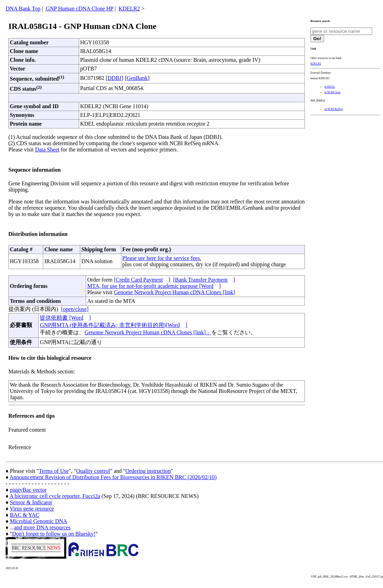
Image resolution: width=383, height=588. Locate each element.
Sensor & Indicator (31, 502)
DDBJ (114, 78)
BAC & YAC (25, 515)
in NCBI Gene (332, 92)
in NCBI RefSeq (334, 109)
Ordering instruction (148, 471)
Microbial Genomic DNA (38, 521)
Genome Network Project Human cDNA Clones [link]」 (148, 332)
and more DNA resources (42, 527)
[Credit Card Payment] (142, 280)
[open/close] (75, 309)
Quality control (93, 471)
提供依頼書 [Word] (65, 318)
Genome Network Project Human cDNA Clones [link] (174, 292)
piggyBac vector (28, 490)
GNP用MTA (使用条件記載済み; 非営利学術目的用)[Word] (113, 325)
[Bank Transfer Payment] (204, 280)
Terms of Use (54, 471)
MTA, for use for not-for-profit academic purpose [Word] (154, 286)
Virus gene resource (32, 509)
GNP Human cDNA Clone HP (79, 9)
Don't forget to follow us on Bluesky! (54, 534)
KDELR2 (129, 9)
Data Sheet (47, 150)
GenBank (137, 78)
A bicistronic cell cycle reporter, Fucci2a (55, 496)
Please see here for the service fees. (162, 258)
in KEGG (330, 87)
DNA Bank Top (23, 9)
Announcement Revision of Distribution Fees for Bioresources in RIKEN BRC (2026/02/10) (113, 477)
